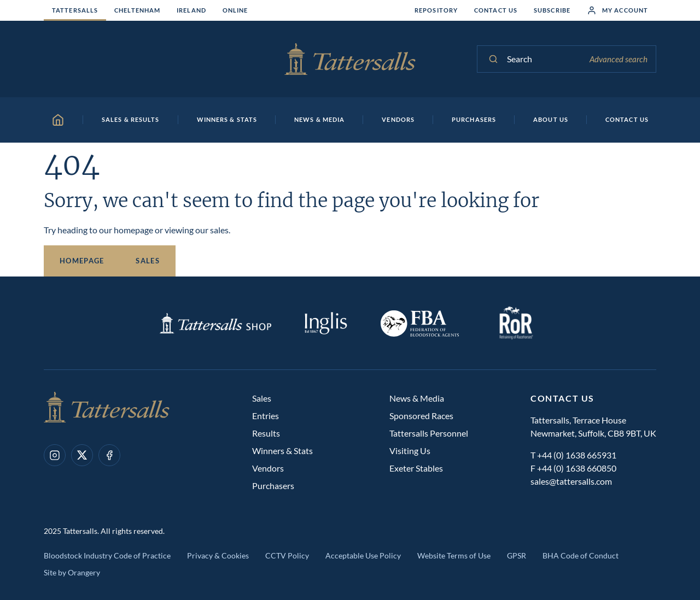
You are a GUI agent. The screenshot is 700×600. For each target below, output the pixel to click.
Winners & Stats (282, 451)
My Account (617, 10)
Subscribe (552, 10)
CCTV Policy (287, 555)
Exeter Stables (416, 468)
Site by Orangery (72, 572)
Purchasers (273, 486)
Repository (436, 10)
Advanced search (619, 59)
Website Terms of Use (454, 555)
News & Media (417, 398)
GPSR (517, 555)
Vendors (268, 468)
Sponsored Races (421, 416)
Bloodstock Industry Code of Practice (107, 555)
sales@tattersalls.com (571, 481)
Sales (148, 261)
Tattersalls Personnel (429, 433)
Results (266, 433)
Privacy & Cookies (218, 555)
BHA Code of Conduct (581, 555)
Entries (266, 416)
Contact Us (496, 10)
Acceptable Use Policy (363, 555)
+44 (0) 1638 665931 (577, 455)
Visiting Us (410, 451)
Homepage (82, 261)
